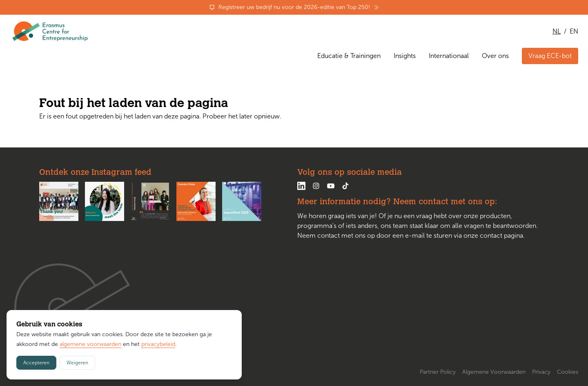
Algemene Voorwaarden (494, 372)
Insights (405, 56)
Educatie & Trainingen (349, 56)
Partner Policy (438, 372)
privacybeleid (158, 344)
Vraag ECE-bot (550, 56)
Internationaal (449, 56)
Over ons (495, 56)
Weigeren (77, 363)
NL (557, 31)
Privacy (541, 372)
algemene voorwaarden (90, 344)
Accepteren (36, 363)
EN (574, 31)
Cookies (568, 372)
